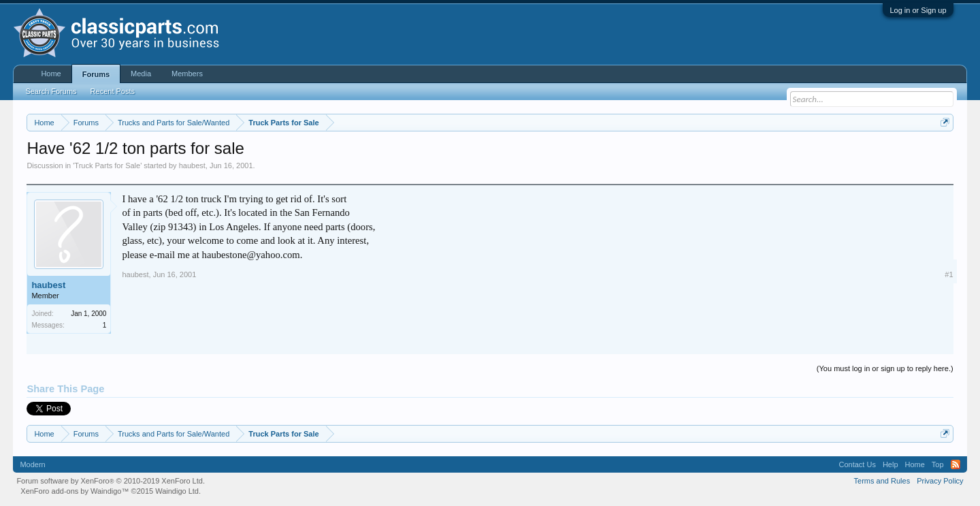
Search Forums (51, 91)
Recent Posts (113, 91)
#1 (949, 274)
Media (141, 74)
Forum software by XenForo (111, 481)
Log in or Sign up (918, 10)
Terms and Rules (882, 481)
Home (51, 74)
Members (187, 74)
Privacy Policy (940, 481)
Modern (32, 464)
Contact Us (857, 464)
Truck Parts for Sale (107, 165)
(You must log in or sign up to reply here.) (885, 368)
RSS (955, 464)
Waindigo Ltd (177, 491)
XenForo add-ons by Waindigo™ (75, 491)
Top (938, 464)
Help (891, 464)
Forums (96, 74)
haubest (192, 165)
